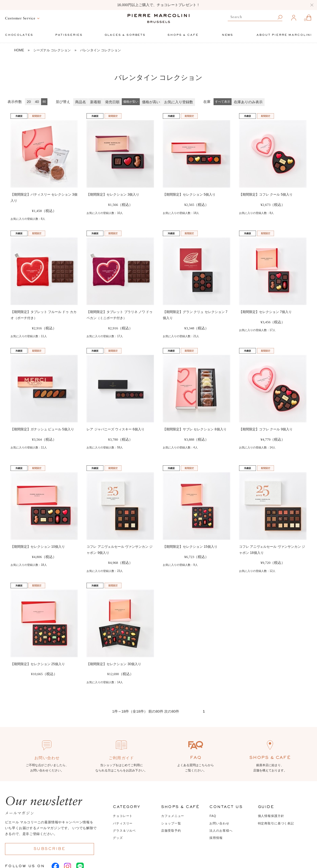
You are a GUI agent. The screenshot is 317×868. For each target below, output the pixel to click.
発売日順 (112, 102)
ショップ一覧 (171, 823)
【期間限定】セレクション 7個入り (265, 312)
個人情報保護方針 (271, 816)
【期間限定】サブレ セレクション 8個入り (195, 429)
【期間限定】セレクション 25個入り (38, 664)
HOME (19, 50)
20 (29, 102)
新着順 (96, 102)
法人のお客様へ (221, 831)
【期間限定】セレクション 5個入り (189, 195)
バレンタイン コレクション (101, 50)
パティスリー (123, 823)
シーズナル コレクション (52, 50)
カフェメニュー (173, 816)
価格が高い (151, 102)
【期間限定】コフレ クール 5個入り (266, 195)
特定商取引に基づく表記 (276, 823)
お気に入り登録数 (179, 102)
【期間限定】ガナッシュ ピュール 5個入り (42, 429)
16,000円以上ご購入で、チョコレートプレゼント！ (158, 5)
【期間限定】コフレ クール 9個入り (266, 429)
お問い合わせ (219, 823)
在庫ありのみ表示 (248, 102)
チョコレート (123, 816)
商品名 (81, 102)
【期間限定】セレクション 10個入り (38, 547)
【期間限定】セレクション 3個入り (113, 195)
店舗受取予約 (171, 831)
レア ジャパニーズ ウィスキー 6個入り (116, 429)
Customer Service (20, 18)
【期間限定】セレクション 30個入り (114, 664)
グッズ (118, 838)
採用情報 (216, 838)
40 (37, 102)
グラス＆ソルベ (124, 831)
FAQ (213, 816)
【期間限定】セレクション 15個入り (190, 547)
